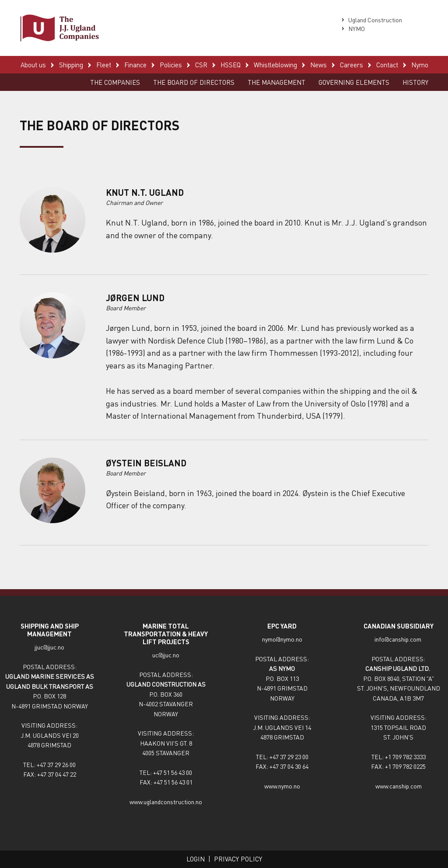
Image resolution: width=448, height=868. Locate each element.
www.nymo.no (282, 786)
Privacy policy (238, 859)
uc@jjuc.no (166, 655)
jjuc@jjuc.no (49, 647)
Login (196, 859)
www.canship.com (399, 786)
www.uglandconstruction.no (166, 802)
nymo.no (291, 639)
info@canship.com (399, 639)
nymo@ (271, 639)
